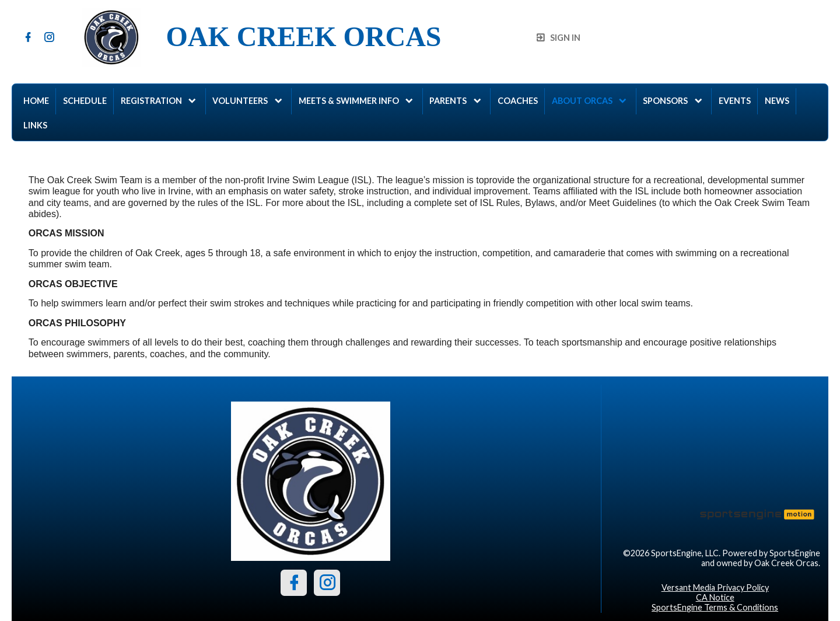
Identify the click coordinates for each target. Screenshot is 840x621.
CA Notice (715, 597)
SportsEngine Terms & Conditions (715, 607)
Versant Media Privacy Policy (715, 587)
